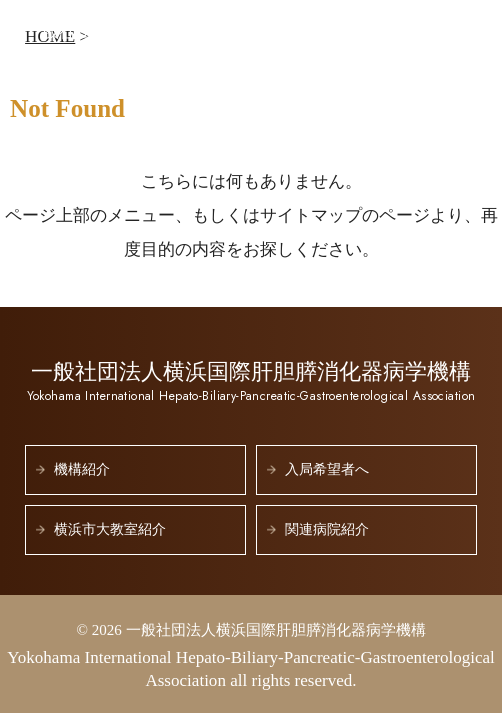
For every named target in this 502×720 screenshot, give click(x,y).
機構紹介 (82, 469)
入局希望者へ (327, 469)
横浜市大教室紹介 (110, 529)
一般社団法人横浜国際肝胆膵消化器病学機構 (209, 39)
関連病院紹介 (327, 529)
